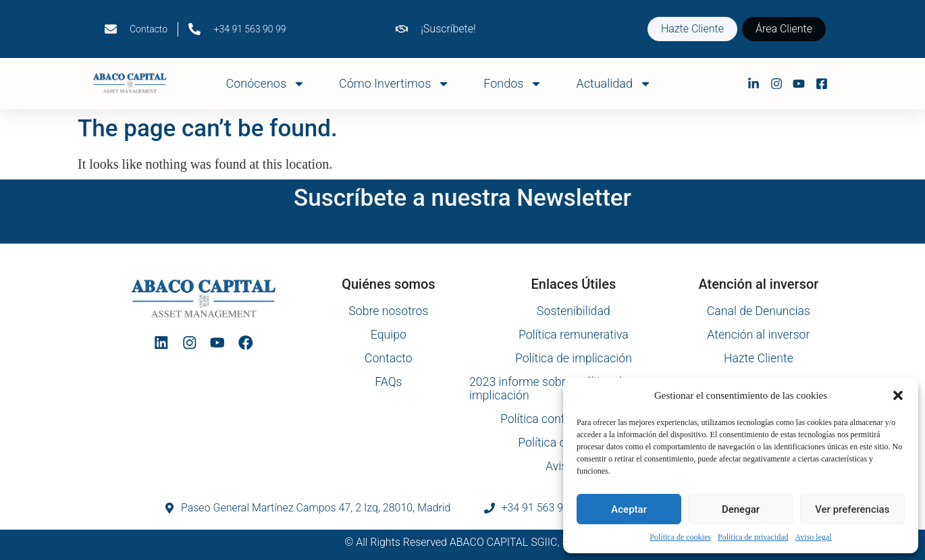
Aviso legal (814, 537)
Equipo (388, 335)
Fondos (513, 84)
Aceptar (629, 509)
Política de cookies (680, 537)
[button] (898, 395)
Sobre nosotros (388, 311)
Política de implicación (573, 358)
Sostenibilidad (574, 311)
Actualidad (614, 84)
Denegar (741, 509)
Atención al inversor (759, 335)
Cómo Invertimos (394, 84)
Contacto (388, 358)
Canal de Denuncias (758, 311)
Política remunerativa (573, 335)
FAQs (389, 382)
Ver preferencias (852, 509)
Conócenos (266, 84)
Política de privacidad (753, 537)
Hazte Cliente (759, 358)
